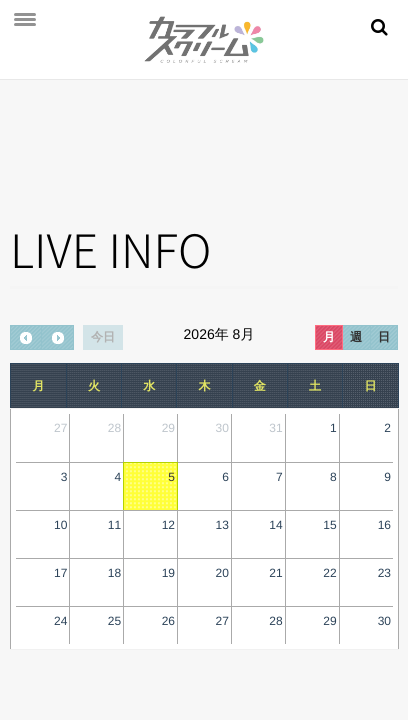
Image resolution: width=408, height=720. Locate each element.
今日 (103, 337)
